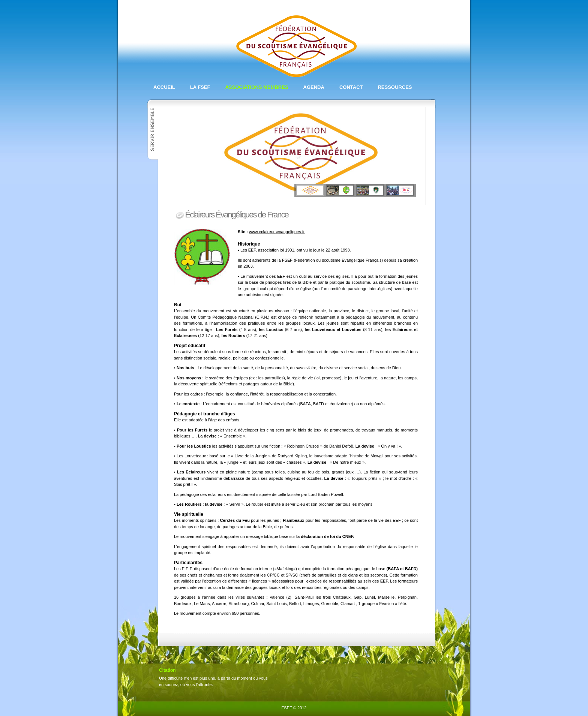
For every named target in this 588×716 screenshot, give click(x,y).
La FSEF (200, 87)
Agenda (314, 87)
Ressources (395, 87)
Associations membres (256, 87)
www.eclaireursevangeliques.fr (277, 232)
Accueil (164, 87)
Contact (351, 87)
